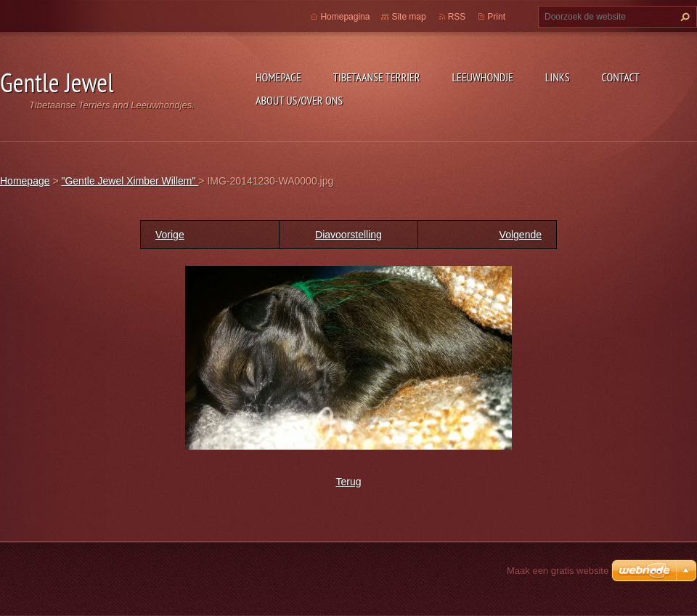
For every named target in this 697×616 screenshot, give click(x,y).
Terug (348, 482)
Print (496, 17)
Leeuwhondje (482, 77)
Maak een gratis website (558, 571)
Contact (621, 77)
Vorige (170, 235)
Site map (408, 17)
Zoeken (683, 17)
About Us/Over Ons (299, 100)
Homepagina (345, 17)
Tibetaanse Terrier (377, 77)
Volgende (521, 235)
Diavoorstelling (348, 235)
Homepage (278, 77)
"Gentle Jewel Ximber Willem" (130, 181)
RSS (457, 17)
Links (558, 77)
